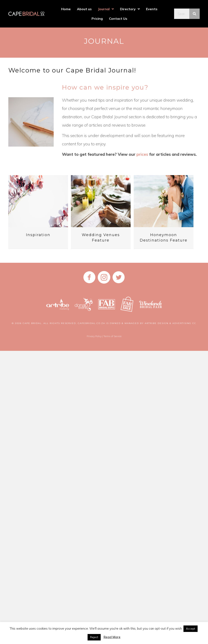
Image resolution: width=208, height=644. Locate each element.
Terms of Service (112, 336)
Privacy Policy (94, 336)
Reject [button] (94, 637)
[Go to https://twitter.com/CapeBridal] (119, 278)
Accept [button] (191, 629)
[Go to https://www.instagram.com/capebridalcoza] (104, 278)
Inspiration (38, 235)
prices (142, 154)
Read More (112, 637)
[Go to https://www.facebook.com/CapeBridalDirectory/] (89, 278)
